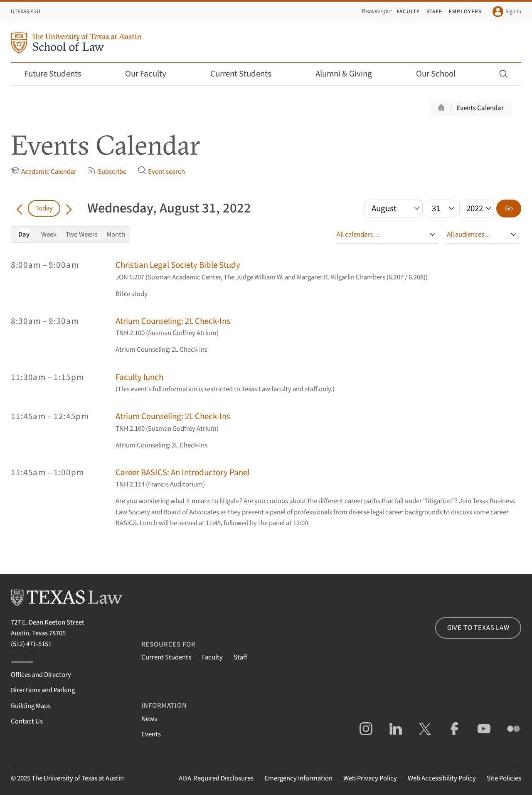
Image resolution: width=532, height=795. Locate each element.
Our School (441, 74)
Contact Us (27, 721)
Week (49, 235)
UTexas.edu (26, 11)
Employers (465, 11)
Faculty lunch (139, 377)
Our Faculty (151, 74)
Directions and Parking (43, 690)
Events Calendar (480, 108)
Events (151, 734)
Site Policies (504, 778)
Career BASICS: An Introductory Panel (182, 473)
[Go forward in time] (69, 208)
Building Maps (31, 706)
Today (44, 208)
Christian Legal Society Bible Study (178, 265)
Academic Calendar (44, 171)
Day (24, 235)
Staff (435, 11)
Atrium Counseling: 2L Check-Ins (173, 321)
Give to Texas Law (478, 628)
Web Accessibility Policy (442, 778)
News (149, 719)
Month (116, 235)
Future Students (58, 74)
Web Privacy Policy (370, 778)
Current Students (246, 74)
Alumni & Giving (349, 74)
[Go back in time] (19, 208)
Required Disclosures (216, 778)
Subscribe (107, 171)
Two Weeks (81, 235)
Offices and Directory (41, 675)
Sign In (507, 12)
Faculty (408, 11)
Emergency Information (298, 778)
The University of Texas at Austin (78, 778)
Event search (161, 171)
